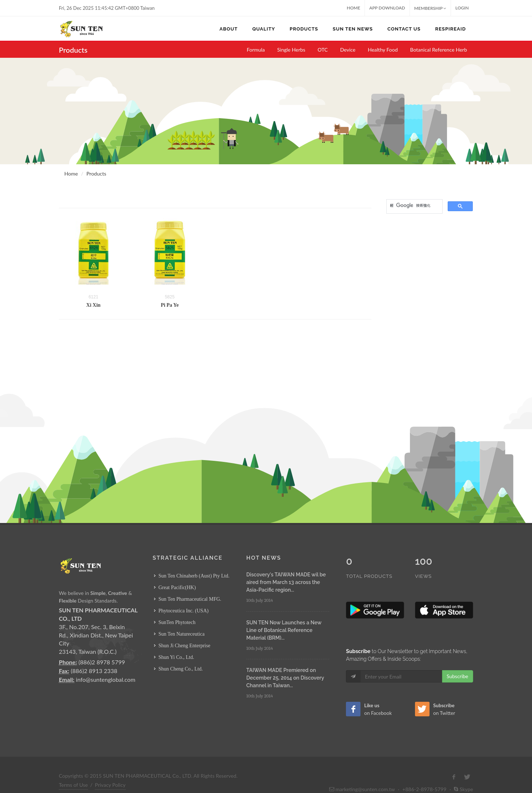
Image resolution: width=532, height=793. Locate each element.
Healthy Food (383, 50)
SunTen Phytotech (177, 622)
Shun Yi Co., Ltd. (176, 657)
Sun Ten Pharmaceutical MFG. (190, 599)
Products (96, 174)
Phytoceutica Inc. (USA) (184, 611)
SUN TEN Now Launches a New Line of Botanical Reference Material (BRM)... (284, 630)
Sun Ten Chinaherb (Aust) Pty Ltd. (194, 576)
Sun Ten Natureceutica (182, 634)
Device (348, 50)
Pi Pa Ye (170, 305)
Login (462, 8)
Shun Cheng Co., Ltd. (181, 669)
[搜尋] (414, 206)
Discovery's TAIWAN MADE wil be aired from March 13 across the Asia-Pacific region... (286, 582)
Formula (256, 50)
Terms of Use (73, 770)
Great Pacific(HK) (177, 587)
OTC (323, 50)
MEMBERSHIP (430, 8)
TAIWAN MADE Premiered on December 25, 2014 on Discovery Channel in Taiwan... (285, 678)
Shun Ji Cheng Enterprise (184, 646)
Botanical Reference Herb (439, 50)
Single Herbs (291, 50)
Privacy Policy (110, 770)
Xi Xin (93, 305)
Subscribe (458, 661)
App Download (387, 8)
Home (353, 8)
